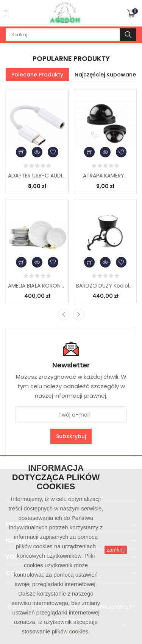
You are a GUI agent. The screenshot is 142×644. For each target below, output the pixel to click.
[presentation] (64, 314)
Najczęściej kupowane (105, 75)
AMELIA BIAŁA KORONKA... (37, 286)
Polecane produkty (37, 75)
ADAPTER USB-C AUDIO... (37, 176)
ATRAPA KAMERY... (105, 176)
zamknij (116, 550)
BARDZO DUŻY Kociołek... (105, 286)
